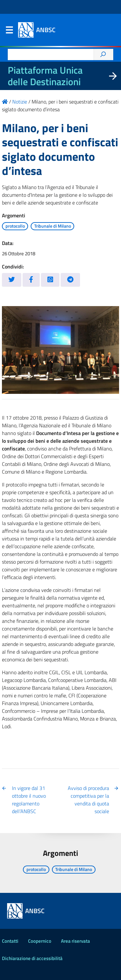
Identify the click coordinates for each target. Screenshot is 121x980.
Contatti (10, 941)
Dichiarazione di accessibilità (32, 958)
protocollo (15, 226)
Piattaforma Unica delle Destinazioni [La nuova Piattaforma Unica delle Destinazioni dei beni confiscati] (45, 76)
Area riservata (76, 941)
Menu (9, 32)
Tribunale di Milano (53, 226)
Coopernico (40, 941)
